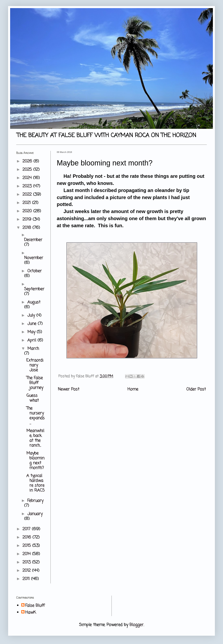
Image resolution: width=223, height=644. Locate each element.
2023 (28, 186)
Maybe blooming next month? (35, 461)
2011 (27, 579)
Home (133, 389)
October (35, 271)
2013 (27, 562)
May (32, 332)
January (35, 514)
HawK (31, 613)
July (32, 315)
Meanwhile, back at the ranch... (35, 438)
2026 (28, 161)
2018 (27, 228)
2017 (27, 529)
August (34, 302)
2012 (27, 571)
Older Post (196, 389)
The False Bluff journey (35, 383)
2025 (28, 170)
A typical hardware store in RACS (35, 483)
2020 (28, 211)
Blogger (137, 625)
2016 (27, 537)
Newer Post (69, 389)
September (34, 289)
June (33, 324)
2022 (28, 195)
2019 (28, 219)
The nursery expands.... (35, 416)
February (35, 501)
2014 (27, 554)
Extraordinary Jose (35, 365)
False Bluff (35, 606)
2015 (27, 546)
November (34, 258)
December (33, 240)
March (33, 349)
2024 (28, 178)
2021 (27, 203)
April (32, 340)
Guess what (33, 398)
